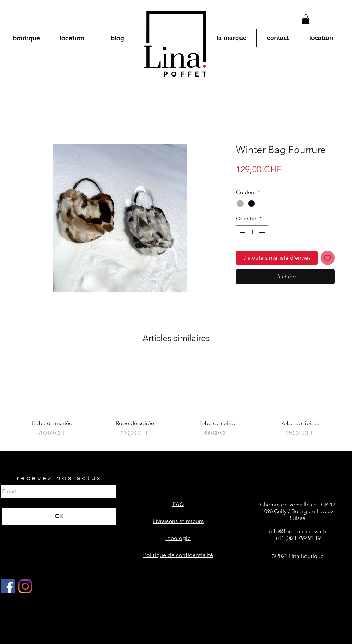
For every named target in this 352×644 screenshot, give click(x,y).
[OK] (59, 517)
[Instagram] (25, 586)
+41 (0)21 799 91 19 (298, 538)
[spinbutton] (252, 232)
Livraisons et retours (178, 521)
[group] (176, 401)
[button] (306, 19)
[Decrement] (242, 232)
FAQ (178, 504)
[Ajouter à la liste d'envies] (328, 258)
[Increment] (262, 232)
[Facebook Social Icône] (8, 586)
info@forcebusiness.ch (298, 531)
